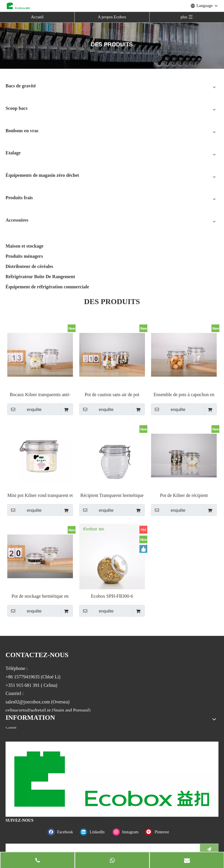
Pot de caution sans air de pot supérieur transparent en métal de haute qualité (112, 395)
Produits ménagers (24, 256)
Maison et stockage (24, 246)
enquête (24, 409)
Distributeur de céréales (29, 266)
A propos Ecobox (112, 17)
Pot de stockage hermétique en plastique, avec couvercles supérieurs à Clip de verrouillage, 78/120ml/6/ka (40, 596)
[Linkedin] (95, 832)
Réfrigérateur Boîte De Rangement (40, 277)
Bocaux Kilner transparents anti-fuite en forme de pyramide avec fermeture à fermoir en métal (40, 395)
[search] (101, 849)
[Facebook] (63, 832)
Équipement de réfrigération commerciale (47, 287)
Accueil (37, 17)
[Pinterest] (160, 832)
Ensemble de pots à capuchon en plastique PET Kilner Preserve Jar (184, 395)
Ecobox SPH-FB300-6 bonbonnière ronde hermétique (112, 596)
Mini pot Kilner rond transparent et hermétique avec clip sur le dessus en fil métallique (40, 496)
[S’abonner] (209, 849)
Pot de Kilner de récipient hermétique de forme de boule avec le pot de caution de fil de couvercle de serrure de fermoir (184, 496)
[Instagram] (128, 832)
